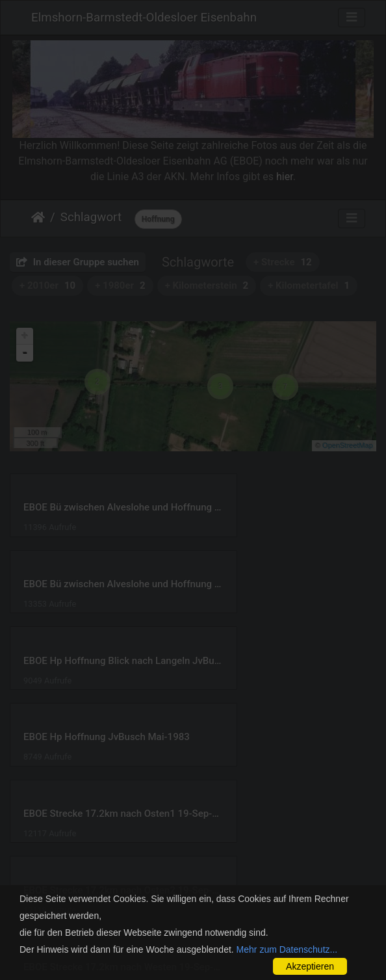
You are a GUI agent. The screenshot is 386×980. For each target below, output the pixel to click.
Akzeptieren (310, 966)
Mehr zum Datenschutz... (287, 949)
